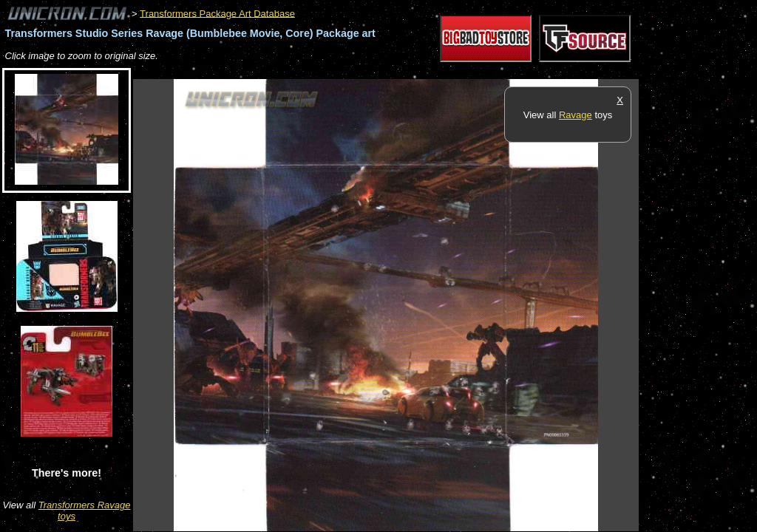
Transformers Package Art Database (217, 13)
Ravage (576, 115)
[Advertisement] (402, 71)
